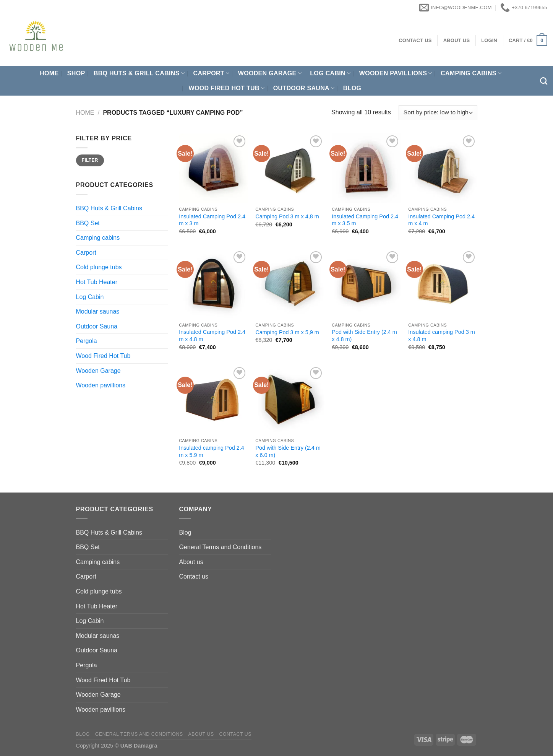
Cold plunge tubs (99, 267)
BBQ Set (88, 223)
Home (49, 73)
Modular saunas (98, 311)
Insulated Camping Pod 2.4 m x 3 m (212, 220)
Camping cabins (471, 73)
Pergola (87, 341)
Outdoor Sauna (304, 88)
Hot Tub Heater (97, 282)
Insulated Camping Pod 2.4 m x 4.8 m (212, 336)
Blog (352, 88)
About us (191, 562)
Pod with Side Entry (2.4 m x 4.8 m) (364, 336)
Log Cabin (330, 73)
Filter (90, 160)
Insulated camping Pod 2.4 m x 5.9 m (211, 451)
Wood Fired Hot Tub (226, 88)
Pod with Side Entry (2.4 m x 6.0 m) (288, 451)
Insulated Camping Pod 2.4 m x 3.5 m (365, 220)
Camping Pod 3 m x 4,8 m (287, 216)
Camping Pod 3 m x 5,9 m (287, 332)
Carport (212, 73)
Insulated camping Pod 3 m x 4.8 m (441, 336)
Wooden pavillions (396, 73)
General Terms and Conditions (221, 547)
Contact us (194, 576)
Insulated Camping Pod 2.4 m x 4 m (441, 220)
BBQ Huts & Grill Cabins (139, 73)
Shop (76, 73)
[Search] (544, 81)
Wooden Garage (270, 73)
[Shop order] (438, 113)
